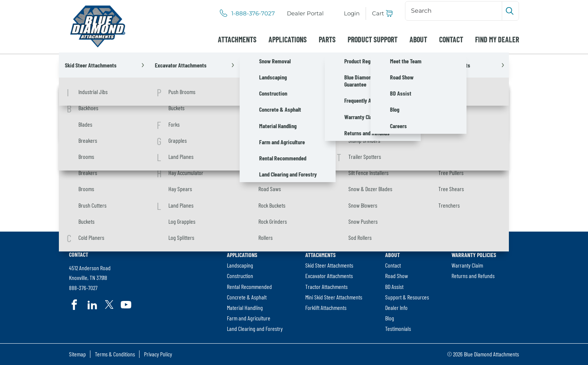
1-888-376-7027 (253, 13)
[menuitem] (305, 13)
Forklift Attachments (326, 307)
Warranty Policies (474, 255)
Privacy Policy (158, 354)
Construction (240, 276)
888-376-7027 (83, 288)
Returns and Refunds (473, 276)
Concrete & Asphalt (247, 297)
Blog (390, 318)
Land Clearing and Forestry (255, 328)
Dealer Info (396, 307)
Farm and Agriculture (249, 318)
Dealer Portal (305, 13)
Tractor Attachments (326, 286)
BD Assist (394, 286)
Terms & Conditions (115, 354)
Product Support (373, 39)
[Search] (454, 11)
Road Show (397, 276)
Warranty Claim (467, 265)
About (418, 39)
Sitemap (77, 354)
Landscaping (240, 265)
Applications (288, 39)
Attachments (237, 39)
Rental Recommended (249, 286)
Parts (327, 39)
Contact (451, 39)
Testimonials (398, 328)
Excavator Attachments (329, 276)
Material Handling (245, 307)
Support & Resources (407, 297)
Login (352, 13)
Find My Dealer (497, 39)
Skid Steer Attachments (329, 265)
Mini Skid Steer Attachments (334, 297)
